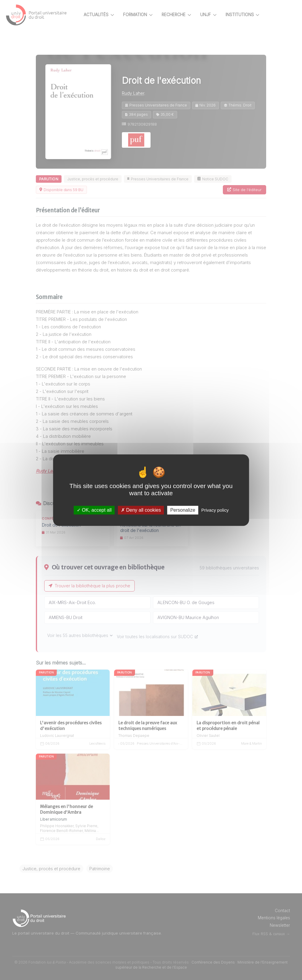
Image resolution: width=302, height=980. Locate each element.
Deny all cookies (141, 510)
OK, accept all (94, 510)
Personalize (183, 510)
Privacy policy (215, 510)
